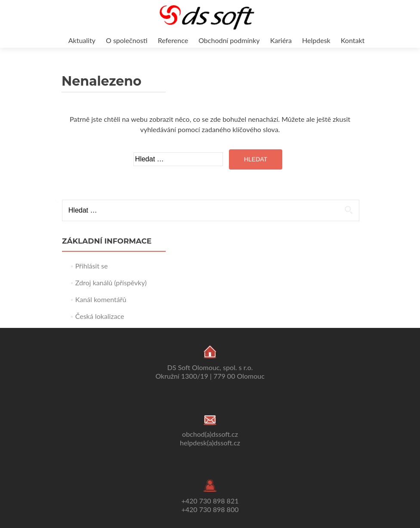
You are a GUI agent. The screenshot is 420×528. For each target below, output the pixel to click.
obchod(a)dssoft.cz (210, 434)
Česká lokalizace (100, 316)
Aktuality (82, 40)
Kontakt (353, 40)
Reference (173, 40)
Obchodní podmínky (229, 40)
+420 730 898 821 (210, 501)
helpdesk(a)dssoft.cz (210, 443)
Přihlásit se (92, 266)
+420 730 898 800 (210, 509)
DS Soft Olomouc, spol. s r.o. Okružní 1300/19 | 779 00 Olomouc (210, 372)
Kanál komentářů (101, 299)
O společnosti (127, 40)
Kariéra (281, 40)
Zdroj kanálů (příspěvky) (111, 283)
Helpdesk (316, 40)
